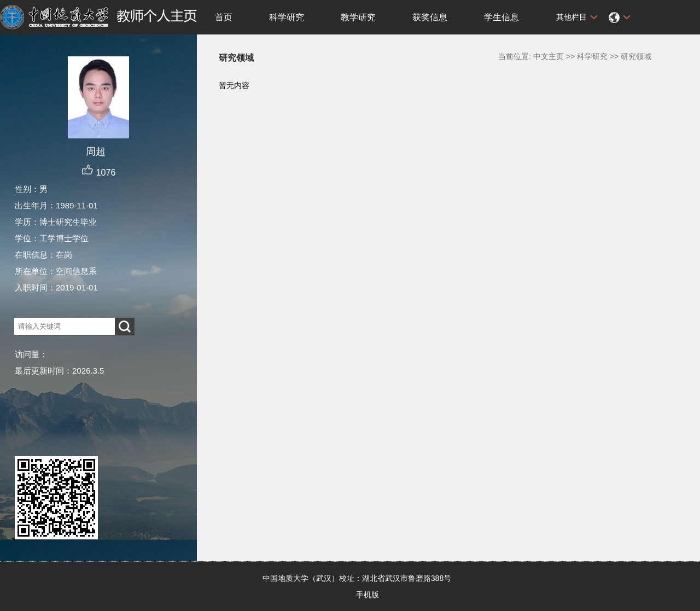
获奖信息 (430, 17)
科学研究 (287, 17)
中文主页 (549, 56)
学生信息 (501, 17)
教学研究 (358, 17)
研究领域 (636, 56)
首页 (224, 17)
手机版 (367, 595)
